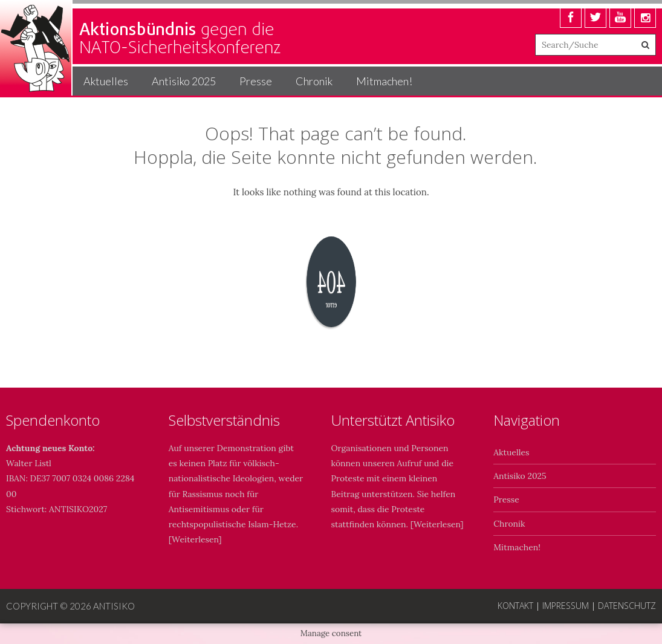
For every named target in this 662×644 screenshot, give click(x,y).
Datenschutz (627, 606)
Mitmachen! (384, 81)
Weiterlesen (195, 539)
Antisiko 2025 (184, 81)
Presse (256, 81)
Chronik (314, 81)
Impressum (566, 606)
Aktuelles (106, 81)
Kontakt (515, 606)
